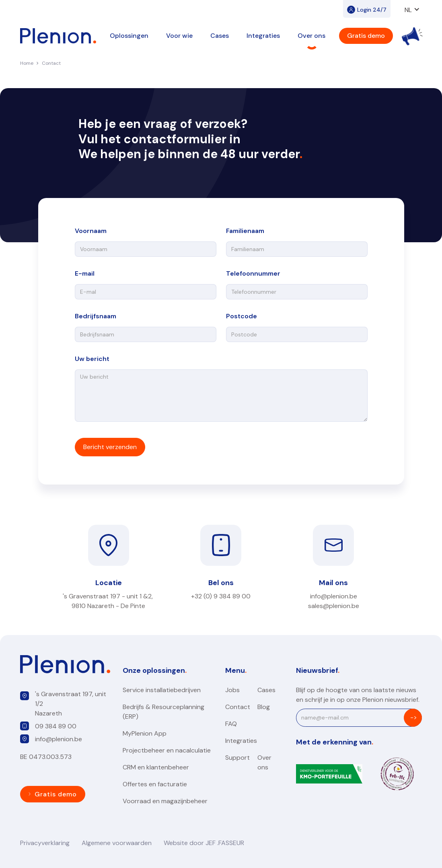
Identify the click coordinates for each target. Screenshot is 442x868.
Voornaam (91, 231)
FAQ (231, 724)
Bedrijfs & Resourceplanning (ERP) (163, 712)
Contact (51, 63)
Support (237, 758)
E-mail (85, 273)
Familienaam (245, 231)
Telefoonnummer (253, 273)
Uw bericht (92, 359)
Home (27, 63)
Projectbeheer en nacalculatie (167, 750)
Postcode (242, 316)
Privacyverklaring (45, 843)
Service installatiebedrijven (162, 690)
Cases (220, 36)
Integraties (241, 741)
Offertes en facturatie (155, 784)
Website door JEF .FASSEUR (204, 843)
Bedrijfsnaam (96, 316)
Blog (264, 707)
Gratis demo (366, 36)
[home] (58, 36)
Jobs (232, 690)
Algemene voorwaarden (117, 843)
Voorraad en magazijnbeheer (165, 801)
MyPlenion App (145, 733)
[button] (412, 9)
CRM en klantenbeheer (156, 767)
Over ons (264, 762)
